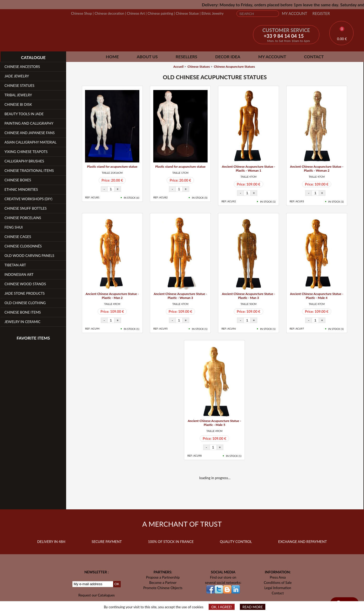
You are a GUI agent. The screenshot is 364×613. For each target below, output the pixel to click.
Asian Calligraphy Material (30, 142)
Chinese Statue (187, 13)
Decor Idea (228, 57)
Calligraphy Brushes (24, 161)
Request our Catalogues (97, 595)
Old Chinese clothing (25, 303)
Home (112, 57)
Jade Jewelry (17, 76)
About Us (147, 57)
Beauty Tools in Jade (24, 114)
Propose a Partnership (163, 577)
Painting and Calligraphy (29, 123)
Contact (314, 57)
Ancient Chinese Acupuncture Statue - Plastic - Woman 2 (317, 168)
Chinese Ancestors (22, 67)
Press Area (278, 577)
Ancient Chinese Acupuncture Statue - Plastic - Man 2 (112, 296)
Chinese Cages (18, 237)
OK (117, 584)
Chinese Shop (81, 13)
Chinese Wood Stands (25, 284)
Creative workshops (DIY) (28, 199)
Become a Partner (163, 583)
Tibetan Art (15, 265)
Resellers (186, 57)
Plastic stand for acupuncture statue (112, 167)
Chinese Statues (19, 86)
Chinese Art (136, 13)
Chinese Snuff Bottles (26, 208)
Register (321, 14)
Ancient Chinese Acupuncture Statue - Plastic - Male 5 (215, 423)
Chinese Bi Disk (18, 104)
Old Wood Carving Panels (29, 256)
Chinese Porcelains (23, 218)
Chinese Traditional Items (29, 171)
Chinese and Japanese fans (30, 133)
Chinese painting (160, 13)
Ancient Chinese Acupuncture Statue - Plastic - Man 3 (248, 296)
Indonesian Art (19, 274)
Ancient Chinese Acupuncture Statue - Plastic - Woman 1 (248, 168)
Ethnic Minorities (21, 189)
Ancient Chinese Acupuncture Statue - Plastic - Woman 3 (180, 296)
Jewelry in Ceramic (22, 322)
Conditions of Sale (278, 583)
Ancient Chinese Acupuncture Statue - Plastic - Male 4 (317, 296)
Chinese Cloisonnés (23, 246)
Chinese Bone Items (23, 312)
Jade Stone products (25, 293)
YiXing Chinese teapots (26, 152)
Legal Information (278, 588)
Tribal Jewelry (18, 95)
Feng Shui (14, 227)
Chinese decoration (109, 13)
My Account (295, 14)
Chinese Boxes (18, 180)
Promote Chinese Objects (163, 588)
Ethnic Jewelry (213, 13)
